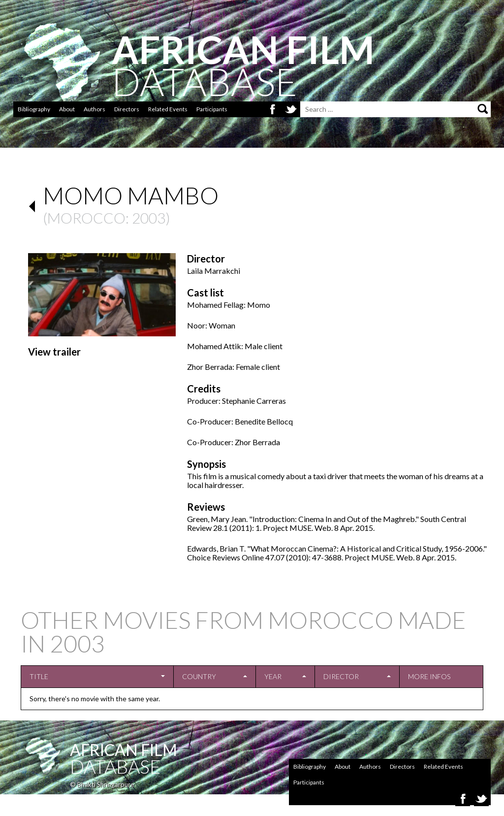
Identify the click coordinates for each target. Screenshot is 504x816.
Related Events (168, 109)
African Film (124, 750)
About (67, 109)
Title (39, 676)
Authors (94, 109)
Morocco (86, 218)
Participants (212, 109)
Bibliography (34, 109)
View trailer (54, 352)
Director (341, 676)
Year (273, 676)
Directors (127, 109)
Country (199, 676)
